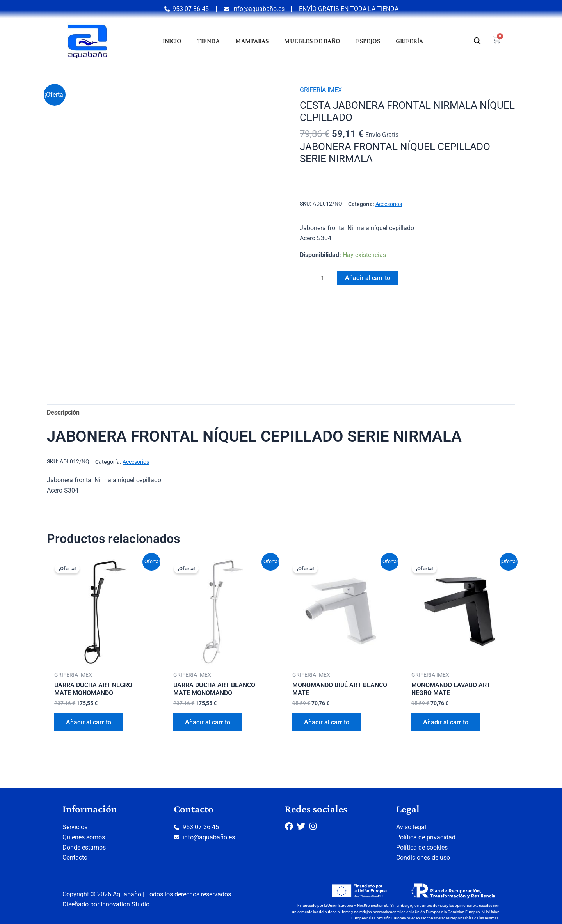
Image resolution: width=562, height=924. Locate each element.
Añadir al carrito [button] (89, 723)
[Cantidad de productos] (323, 278)
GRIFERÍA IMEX (321, 90)
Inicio (172, 41)
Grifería (409, 41)
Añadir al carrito (368, 278)
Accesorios (389, 204)
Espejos (368, 41)
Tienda (208, 41)
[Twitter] (303, 826)
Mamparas (252, 41)
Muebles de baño (312, 41)
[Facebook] (291, 826)
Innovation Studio (125, 904)
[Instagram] (316, 826)
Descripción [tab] (63, 412)
